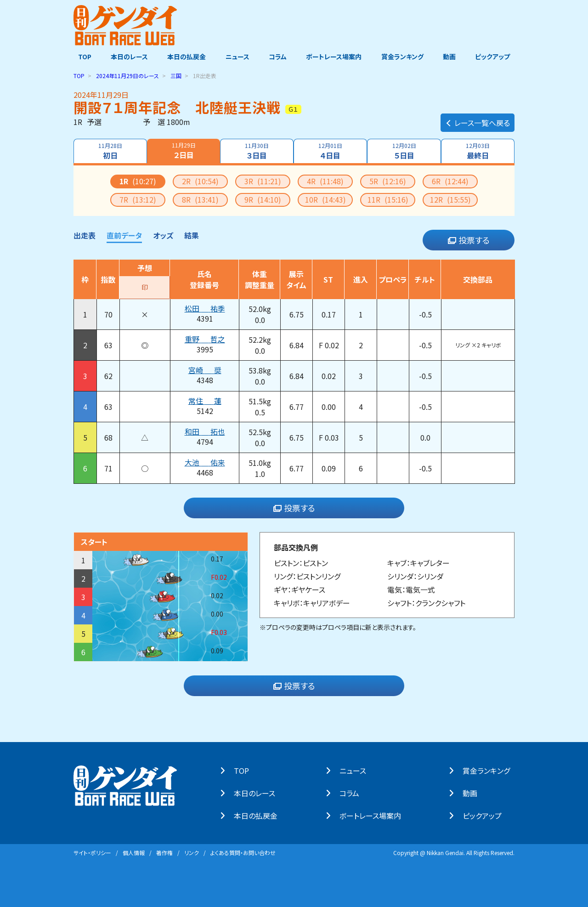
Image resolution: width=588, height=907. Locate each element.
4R (325, 181)
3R (263, 181)
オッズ (163, 235)
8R (200, 199)
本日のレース (126, 57)
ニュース (236, 57)
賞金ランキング (405, 57)
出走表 (85, 235)
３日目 (256, 151)
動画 (452, 57)
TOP (80, 57)
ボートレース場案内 (335, 57)
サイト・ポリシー (92, 852)
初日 (109, 151)
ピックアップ (497, 57)
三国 (176, 75)
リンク (192, 852)
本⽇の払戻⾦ (260, 815)
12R (450, 199)
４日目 (331, 151)
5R (388, 181)
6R (450, 181)
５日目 (405, 151)
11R (388, 199)
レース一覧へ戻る (478, 118)
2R (200, 181)
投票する (469, 240)
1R (138, 181)
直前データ (124, 235)
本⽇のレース (259, 793)
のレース (127, 75)
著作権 (164, 852)
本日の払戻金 (185, 57)
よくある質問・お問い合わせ (243, 852)
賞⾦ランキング (491, 770)
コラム (278, 57)
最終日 (479, 151)
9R (263, 199)
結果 (192, 235)
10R (325, 199)
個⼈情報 (134, 852)
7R (138, 199)
